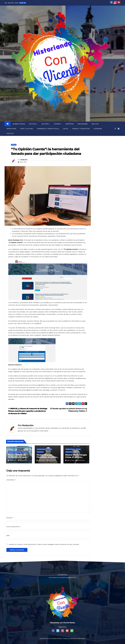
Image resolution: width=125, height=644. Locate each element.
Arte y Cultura (27, 129)
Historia (45, 124)
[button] (115, 129)
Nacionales (18, 452)
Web (8, 535)
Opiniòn (57, 124)
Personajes (40, 452)
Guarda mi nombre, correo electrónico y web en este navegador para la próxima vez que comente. (44, 544)
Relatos (95, 124)
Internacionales (41, 449)
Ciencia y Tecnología (81, 129)
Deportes (70, 124)
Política (10, 133)
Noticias (33, 124)
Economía (98, 129)
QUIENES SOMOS (19, 124)
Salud (66, 129)
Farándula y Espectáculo (48, 129)
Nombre (10, 518)
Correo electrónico (14, 527)
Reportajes (11, 129)
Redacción (24, 160)
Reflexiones (83, 124)
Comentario (11, 480)
